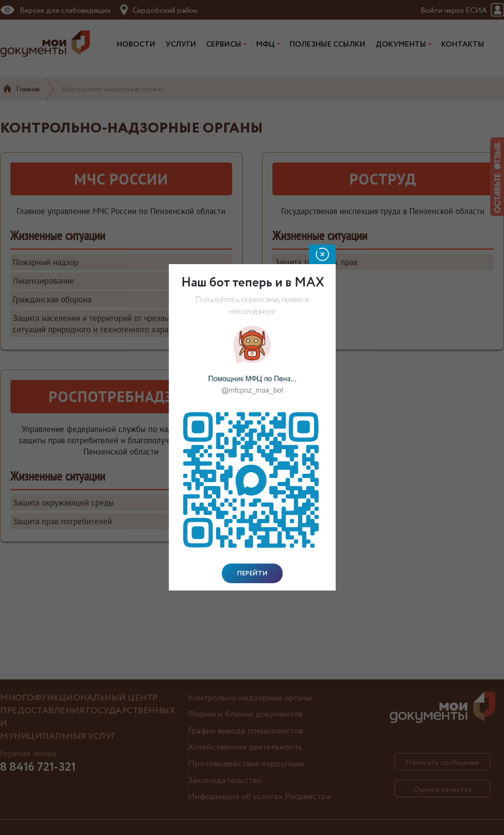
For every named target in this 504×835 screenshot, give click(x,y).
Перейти (252, 573)
